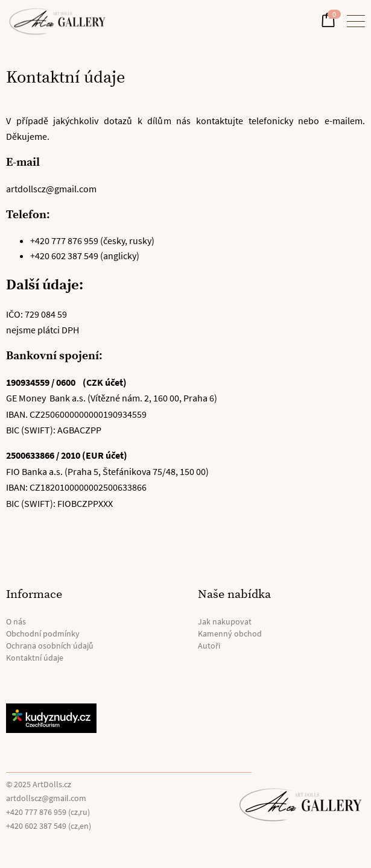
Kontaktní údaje (35, 658)
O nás (16, 621)
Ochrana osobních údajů (50, 646)
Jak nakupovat (225, 621)
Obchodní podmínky (43, 634)
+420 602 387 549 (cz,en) (49, 826)
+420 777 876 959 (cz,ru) (48, 812)
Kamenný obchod (230, 634)
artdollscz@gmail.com (46, 798)
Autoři (209, 646)
